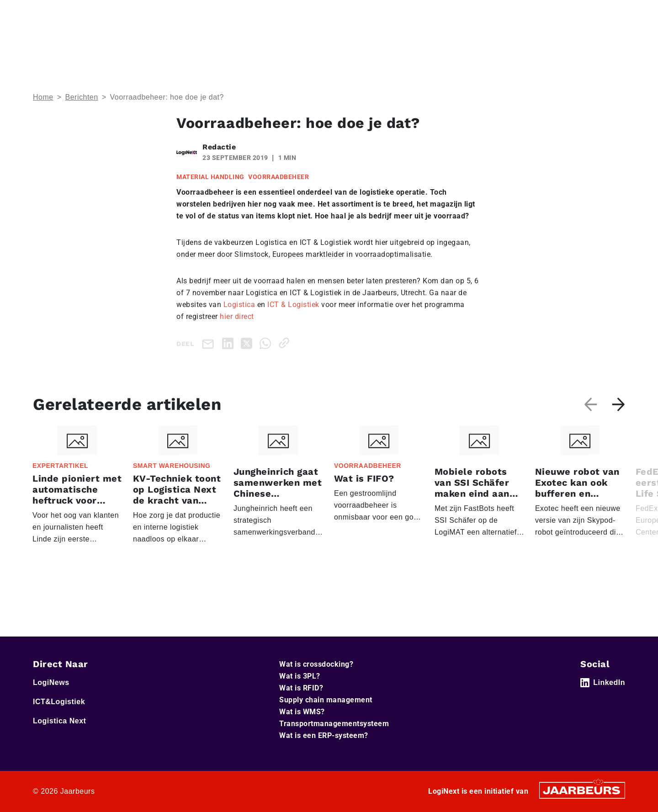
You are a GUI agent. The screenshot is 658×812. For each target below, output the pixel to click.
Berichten (82, 97)
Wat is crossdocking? (316, 664)
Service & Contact (403, 13)
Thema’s (487, 40)
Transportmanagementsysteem (334, 724)
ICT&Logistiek (114, 13)
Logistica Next (162, 13)
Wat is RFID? (301, 688)
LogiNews (72, 13)
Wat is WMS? (302, 712)
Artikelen (545, 40)
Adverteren (456, 13)
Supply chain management (326, 700)
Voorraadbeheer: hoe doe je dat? (167, 97)
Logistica (239, 305)
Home (42, 13)
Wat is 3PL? (300, 676)
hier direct (237, 316)
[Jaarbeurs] (582, 790)
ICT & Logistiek (293, 305)
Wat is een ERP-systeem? (324, 735)
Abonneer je (599, 41)
